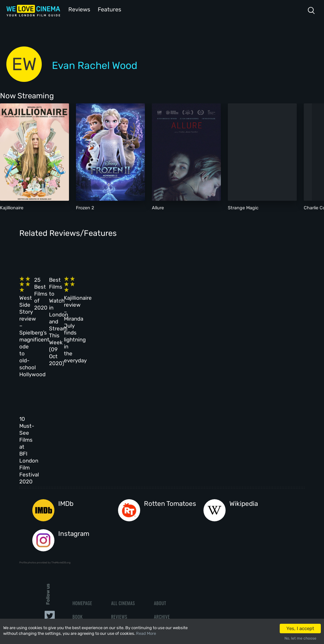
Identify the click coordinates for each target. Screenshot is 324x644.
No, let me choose (300, 638)
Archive (162, 522)
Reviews (78, 9)
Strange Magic (243, 207)
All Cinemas (123, 508)
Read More (146, 633)
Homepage (82, 508)
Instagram (74, 439)
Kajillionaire (12, 207)
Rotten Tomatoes (170, 409)
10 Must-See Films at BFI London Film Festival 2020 (46, 373)
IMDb (66, 409)
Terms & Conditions (174, 535)
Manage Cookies (170, 563)
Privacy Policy (169, 549)
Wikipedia (244, 409)
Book (78, 522)
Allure (158, 207)
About (160, 508)
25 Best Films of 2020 (114, 283)
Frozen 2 (85, 207)
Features (109, 9)
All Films (82, 535)
